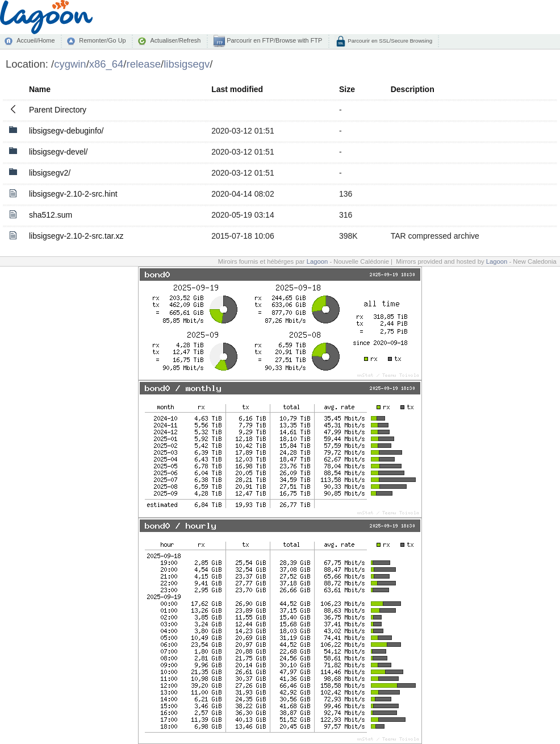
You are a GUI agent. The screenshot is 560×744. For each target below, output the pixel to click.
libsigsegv (187, 64)
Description (413, 89)
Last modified (237, 89)
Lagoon (317, 261)
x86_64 (106, 64)
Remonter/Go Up (102, 40)
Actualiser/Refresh (175, 40)
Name (40, 89)
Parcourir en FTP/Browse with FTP (273, 40)
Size (347, 89)
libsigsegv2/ (50, 173)
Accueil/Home (35, 40)
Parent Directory (58, 110)
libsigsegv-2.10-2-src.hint (73, 194)
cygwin (70, 64)
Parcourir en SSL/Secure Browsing (389, 41)
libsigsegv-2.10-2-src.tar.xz (76, 236)
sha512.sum (51, 215)
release (144, 64)
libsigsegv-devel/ (58, 152)
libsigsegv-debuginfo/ (66, 131)
